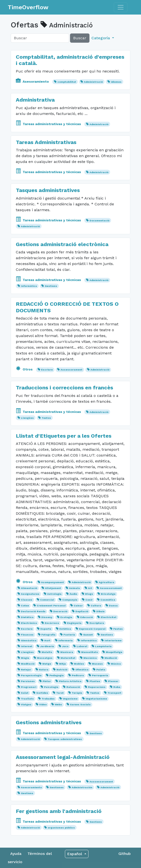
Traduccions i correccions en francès (64, 387)
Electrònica (29, 623)
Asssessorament (101, 782)
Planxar (113, 681)
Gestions (51, 286)
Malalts (47, 652)
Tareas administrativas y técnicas (49, 124)
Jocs (65, 646)
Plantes (95, 681)
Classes (27, 600)
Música (116, 664)
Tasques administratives (48, 190)
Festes (118, 629)
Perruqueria (100, 675)
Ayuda (16, 854)
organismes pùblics (61, 828)
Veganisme (70, 699)
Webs (58, 704)
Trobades (48, 699)
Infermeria (66, 640)
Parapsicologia (31, 675)
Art (90, 588)
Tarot (60, 693)
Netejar (26, 670)
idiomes (116, 82)
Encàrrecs (52, 623)
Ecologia (66, 617)
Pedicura (78, 675)
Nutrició (62, 670)
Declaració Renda (33, 611)
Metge (47, 664)
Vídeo (43, 704)
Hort (47, 640)
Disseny (47, 617)
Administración (82, 787)
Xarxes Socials (80, 704)
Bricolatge (108, 594)
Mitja (62, 664)
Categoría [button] (101, 38)
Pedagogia (57, 675)
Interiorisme (113, 640)
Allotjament (53, 588)
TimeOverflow (28, 7)
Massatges (45, 658)
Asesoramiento (33, 81)
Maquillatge (114, 652)
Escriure (47, 370)
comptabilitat (67, 82)
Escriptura (97, 623)
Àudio (73, 594)
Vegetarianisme (96, 699)
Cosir (89, 600)
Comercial (47, 600)
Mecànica (90, 658)
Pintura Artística (70, 681)
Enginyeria (74, 623)
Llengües (27, 418)
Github (125, 854)
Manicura (67, 652)
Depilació (82, 611)
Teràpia (77, 693)
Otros (25, 369)
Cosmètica (108, 600)
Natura (44, 670)
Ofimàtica (82, 670)
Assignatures (30, 594)
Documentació (99, 221)
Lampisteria (103, 646)
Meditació (28, 664)
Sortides (42, 693)
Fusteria (69, 635)
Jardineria (47, 646)
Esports (46, 629)
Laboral (82, 646)
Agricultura (106, 582)
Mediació (111, 658)
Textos (46, 418)
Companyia (70, 600)
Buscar (80, 38)
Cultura (96, 606)
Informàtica (29, 286)
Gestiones (57, 787)
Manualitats (90, 652)
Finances (27, 635)
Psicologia (51, 687)
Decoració (60, 611)
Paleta (101, 670)
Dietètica (27, 617)
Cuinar (78, 606)
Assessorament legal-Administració (63, 757)
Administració (93, 82)
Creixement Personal (51, 606)
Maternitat (68, 658)
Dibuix (100, 611)
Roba (117, 687)
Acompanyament (53, 582)
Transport (114, 693)
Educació (87, 617)
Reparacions (97, 687)
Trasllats (27, 699)
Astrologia (54, 594)
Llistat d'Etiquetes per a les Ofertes (64, 436)
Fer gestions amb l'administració (59, 811)
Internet (27, 646)
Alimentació (29, 588)
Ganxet (88, 635)
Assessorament (71, 370)
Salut (25, 693)
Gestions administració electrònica (62, 244)
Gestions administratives (49, 722)
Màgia (25, 658)
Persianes (28, 681)
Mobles (79, 664)
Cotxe (25, 606)
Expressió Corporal (92, 629)
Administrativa (35, 100)
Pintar (47, 681)
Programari (29, 687)
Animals (75, 588)
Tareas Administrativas (46, 142)
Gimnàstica (29, 640)
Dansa (113, 606)
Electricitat (109, 617)
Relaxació (73, 687)
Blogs (89, 594)
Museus (97, 664)
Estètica (65, 629)
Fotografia (48, 635)
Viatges (26, 704)
